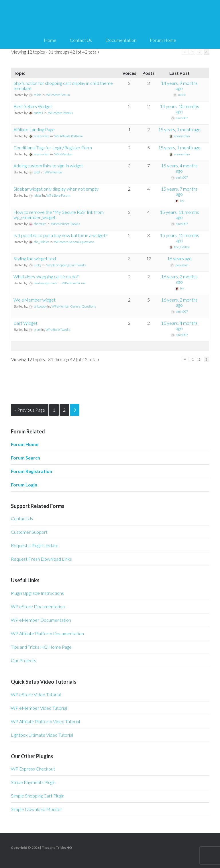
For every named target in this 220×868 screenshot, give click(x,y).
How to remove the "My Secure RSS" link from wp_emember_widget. (59, 215)
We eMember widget (35, 300)
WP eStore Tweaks (60, 113)
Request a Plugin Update (35, 545)
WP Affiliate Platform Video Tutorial (45, 721)
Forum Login (24, 485)
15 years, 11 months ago (179, 215)
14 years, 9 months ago (179, 86)
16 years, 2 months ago (179, 279)
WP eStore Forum (58, 95)
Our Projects (23, 660)
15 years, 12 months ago (179, 238)
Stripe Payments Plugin (33, 782)
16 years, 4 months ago (179, 325)
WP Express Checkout (33, 769)
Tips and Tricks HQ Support (110, 17)
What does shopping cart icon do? (46, 276)
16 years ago (179, 258)
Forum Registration (32, 471)
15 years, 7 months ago (179, 191)
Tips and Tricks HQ (57, 848)
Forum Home (25, 444)
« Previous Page (30, 410)
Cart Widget (25, 323)
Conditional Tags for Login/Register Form (53, 147)
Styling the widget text (35, 258)
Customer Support (29, 532)
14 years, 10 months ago (179, 109)
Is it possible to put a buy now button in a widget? (60, 235)
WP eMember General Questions (74, 306)
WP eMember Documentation (41, 620)
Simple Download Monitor (37, 809)
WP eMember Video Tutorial (39, 708)
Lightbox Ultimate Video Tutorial (42, 735)
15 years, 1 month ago (179, 129)
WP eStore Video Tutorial (36, 694)
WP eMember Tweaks (65, 224)
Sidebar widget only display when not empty (56, 189)
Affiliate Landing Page (34, 129)
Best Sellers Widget (33, 106)
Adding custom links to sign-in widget (48, 166)
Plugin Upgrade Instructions (37, 593)
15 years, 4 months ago (179, 168)
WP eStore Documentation (38, 606)
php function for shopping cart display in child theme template (63, 86)
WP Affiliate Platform (69, 136)
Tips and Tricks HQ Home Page (41, 647)
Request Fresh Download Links (41, 559)
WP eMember (64, 154)
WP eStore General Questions (74, 242)
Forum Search (25, 458)
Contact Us (22, 518)
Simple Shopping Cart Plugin (38, 796)
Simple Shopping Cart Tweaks (66, 265)
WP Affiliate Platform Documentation (47, 633)
